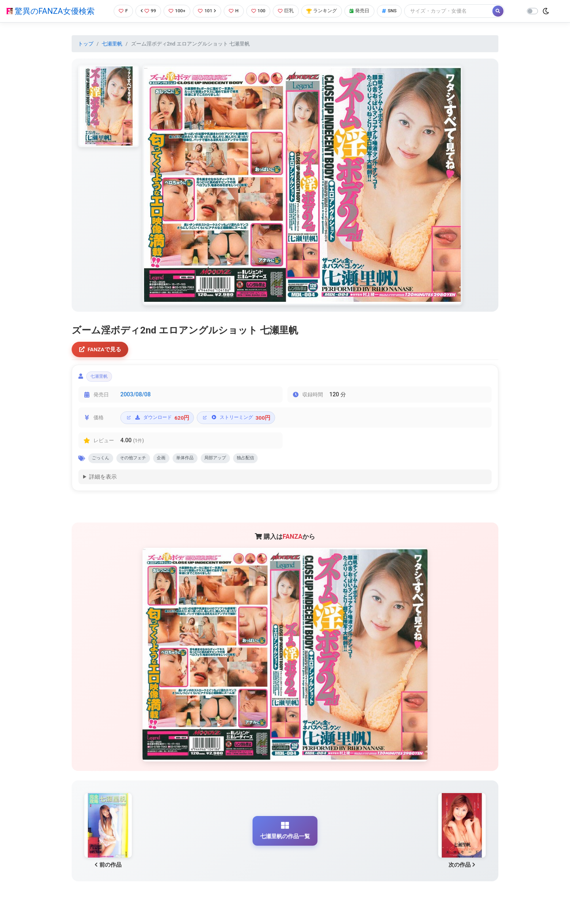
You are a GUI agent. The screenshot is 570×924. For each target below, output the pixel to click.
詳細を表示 (103, 481)
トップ (86, 44)
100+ (175, 11)
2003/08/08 (136, 397)
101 (206, 11)
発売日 (366, 11)
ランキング (326, 11)
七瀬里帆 (112, 44)
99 (145, 11)
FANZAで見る (101, 350)
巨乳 (288, 11)
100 (259, 11)
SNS (397, 11)
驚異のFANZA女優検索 (50, 11)
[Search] (457, 11)
